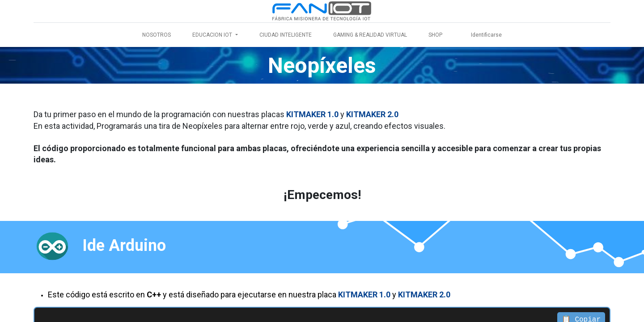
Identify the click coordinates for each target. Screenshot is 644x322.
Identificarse (486, 35)
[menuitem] (157, 35)
